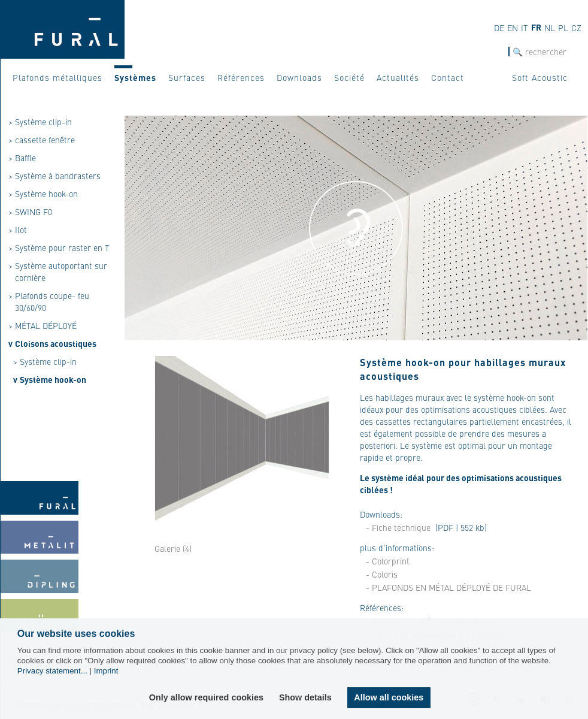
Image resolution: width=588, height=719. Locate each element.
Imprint (106, 671)
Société (349, 77)
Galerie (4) (173, 548)
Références (241, 77)
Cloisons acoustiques (56, 343)
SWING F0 (34, 212)
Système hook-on (46, 194)
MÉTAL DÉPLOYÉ (46, 325)
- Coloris (382, 574)
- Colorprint (388, 561)
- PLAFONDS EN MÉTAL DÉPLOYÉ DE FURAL (448, 587)
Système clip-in (43, 122)
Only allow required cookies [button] (206, 697)
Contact (448, 77)
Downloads (299, 77)
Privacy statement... (52, 671)
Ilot (21, 229)
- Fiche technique (398, 527)
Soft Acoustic (540, 77)
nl (550, 28)
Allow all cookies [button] (389, 697)
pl (563, 28)
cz (576, 28)
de (499, 28)
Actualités (398, 77)
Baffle (25, 158)
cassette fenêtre (45, 140)
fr (536, 27)
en (513, 28)
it (525, 28)
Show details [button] (305, 697)
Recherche (490, 52)
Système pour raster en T (62, 247)
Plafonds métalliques (57, 77)
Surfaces (187, 77)
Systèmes (135, 77)
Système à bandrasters (58, 176)
